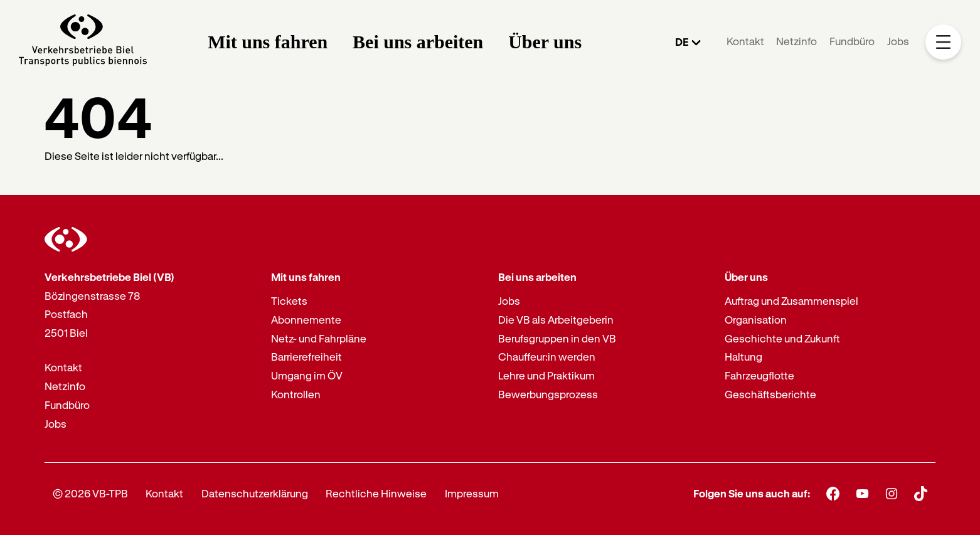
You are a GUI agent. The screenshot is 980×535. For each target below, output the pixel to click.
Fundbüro (852, 41)
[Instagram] (892, 493)
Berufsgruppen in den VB (557, 338)
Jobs (898, 41)
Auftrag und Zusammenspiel (791, 301)
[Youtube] (862, 493)
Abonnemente (306, 320)
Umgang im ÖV (307, 375)
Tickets (289, 301)
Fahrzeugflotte (759, 375)
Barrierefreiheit (306, 357)
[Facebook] (833, 493)
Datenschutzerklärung (255, 493)
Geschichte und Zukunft (782, 338)
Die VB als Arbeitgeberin (556, 320)
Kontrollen (296, 394)
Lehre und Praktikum (546, 375)
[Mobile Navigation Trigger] (943, 42)
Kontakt (745, 41)
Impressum (472, 493)
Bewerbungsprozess (548, 394)
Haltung (743, 357)
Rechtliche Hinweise (376, 493)
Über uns (545, 42)
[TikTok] (921, 494)
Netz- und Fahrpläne (319, 338)
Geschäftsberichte (770, 394)
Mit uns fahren (268, 42)
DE (682, 42)
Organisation (756, 320)
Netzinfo (796, 41)
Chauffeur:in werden (547, 357)
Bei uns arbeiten (418, 42)
